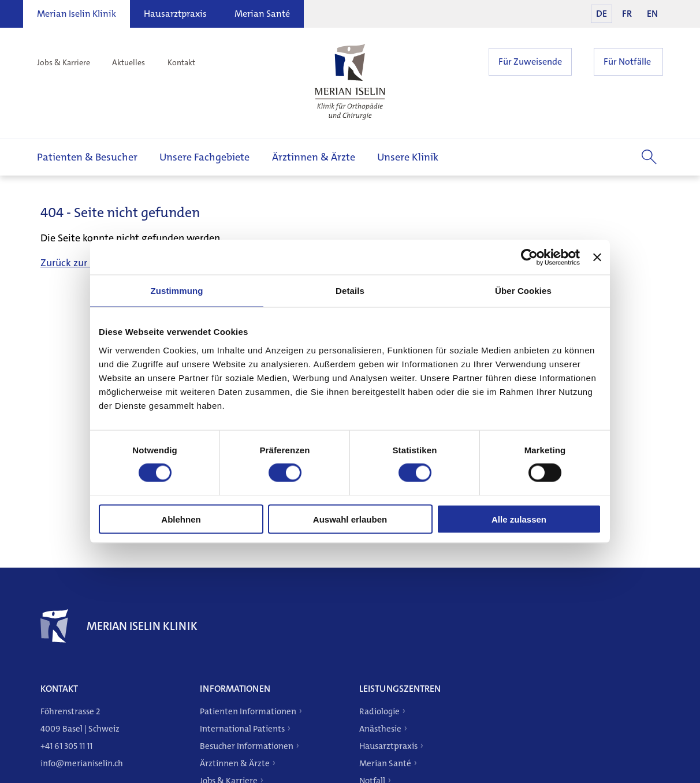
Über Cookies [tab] (523, 291)
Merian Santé (262, 14)
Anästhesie (380, 729)
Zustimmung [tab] (177, 291)
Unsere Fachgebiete (204, 157)
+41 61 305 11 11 (66, 746)
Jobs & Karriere (64, 62)
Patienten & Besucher (87, 157)
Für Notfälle (627, 61)
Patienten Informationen (248, 711)
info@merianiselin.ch (82, 763)
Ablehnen (181, 519)
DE (602, 14)
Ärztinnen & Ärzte (314, 157)
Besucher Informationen (247, 746)
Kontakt (181, 62)
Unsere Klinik (408, 157)
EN (652, 14)
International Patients (242, 729)
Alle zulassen (519, 519)
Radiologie (379, 711)
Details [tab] (350, 291)
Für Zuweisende (530, 61)
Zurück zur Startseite (87, 263)
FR (627, 14)
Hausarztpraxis (175, 14)
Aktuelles (129, 62)
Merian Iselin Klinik (77, 14)
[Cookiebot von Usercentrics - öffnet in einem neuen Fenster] (529, 258)
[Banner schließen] (597, 258)
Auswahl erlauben (350, 519)
